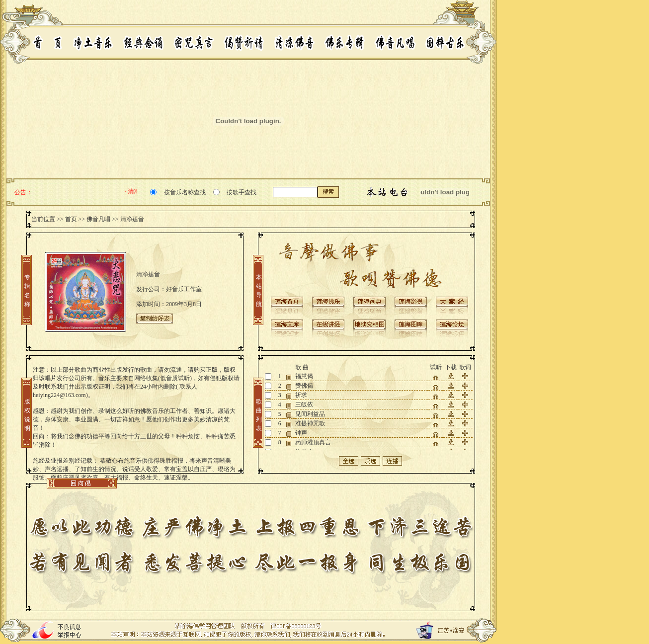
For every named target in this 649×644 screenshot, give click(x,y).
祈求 (301, 395)
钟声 (301, 433)
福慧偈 (304, 376)
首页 (71, 219)
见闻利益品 (310, 414)
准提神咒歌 (310, 423)
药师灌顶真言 (313, 442)
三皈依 (304, 404)
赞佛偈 (304, 386)
